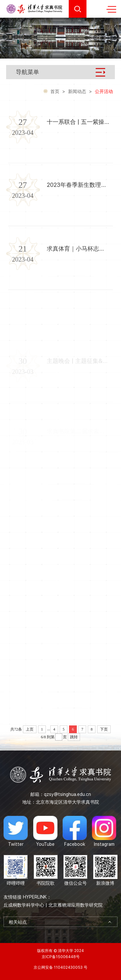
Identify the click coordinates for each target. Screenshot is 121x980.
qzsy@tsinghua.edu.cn (67, 794)
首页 (55, 92)
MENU (111, 9)
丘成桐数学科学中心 (24, 905)
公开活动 (104, 92)
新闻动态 (77, 92)
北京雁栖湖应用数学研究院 (76, 905)
